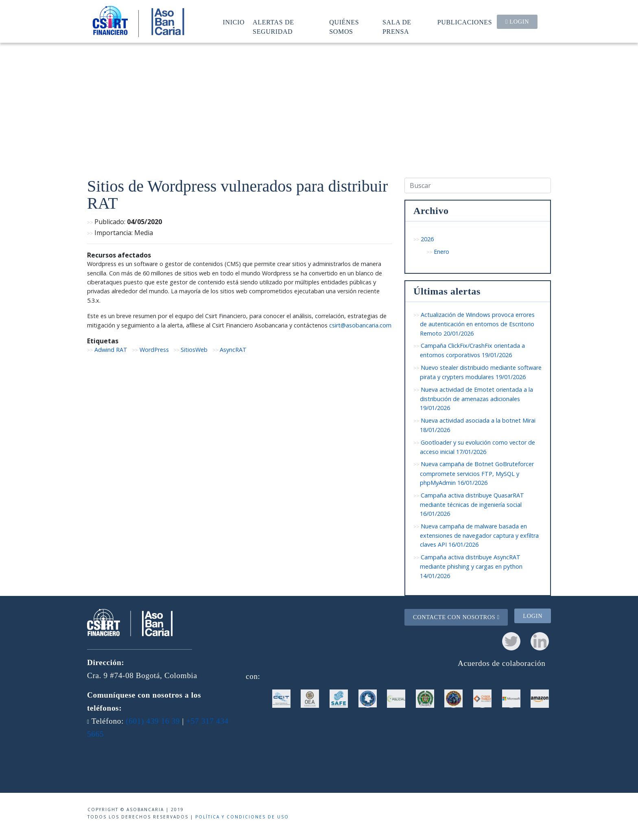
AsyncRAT (233, 350)
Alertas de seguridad (273, 27)
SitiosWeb (194, 350)
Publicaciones (465, 22)
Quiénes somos (344, 27)
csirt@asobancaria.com (360, 325)
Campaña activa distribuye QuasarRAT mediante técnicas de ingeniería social (472, 505)
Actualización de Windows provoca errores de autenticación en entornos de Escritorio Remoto (477, 324)
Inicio (234, 22)
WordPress (154, 350)
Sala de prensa (397, 27)
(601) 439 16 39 (153, 721)
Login (517, 22)
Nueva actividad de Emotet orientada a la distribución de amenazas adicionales (476, 399)
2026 (427, 239)
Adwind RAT (111, 350)
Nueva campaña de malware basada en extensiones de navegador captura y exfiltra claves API (479, 536)
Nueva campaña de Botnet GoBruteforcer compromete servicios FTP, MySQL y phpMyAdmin (477, 473)
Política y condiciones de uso (242, 817)
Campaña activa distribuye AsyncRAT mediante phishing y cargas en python (471, 566)
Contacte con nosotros (456, 617)
